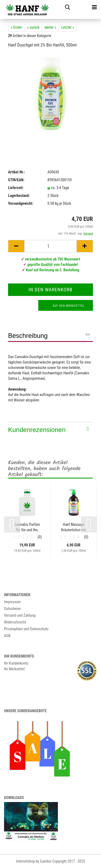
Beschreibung (28, 336)
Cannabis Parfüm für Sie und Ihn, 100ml (27, 527)
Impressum (12, 602)
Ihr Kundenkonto (16, 663)
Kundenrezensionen (37, 430)
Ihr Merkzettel (14, 669)
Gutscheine (12, 609)
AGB (7, 636)
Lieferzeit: (16, 188)
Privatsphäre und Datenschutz (26, 629)
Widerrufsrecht (15, 622)
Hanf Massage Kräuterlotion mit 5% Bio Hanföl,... (74, 527)
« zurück (33, 27)
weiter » (50, 27)
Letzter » (68, 27)
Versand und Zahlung (20, 615)
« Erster (16, 27)
